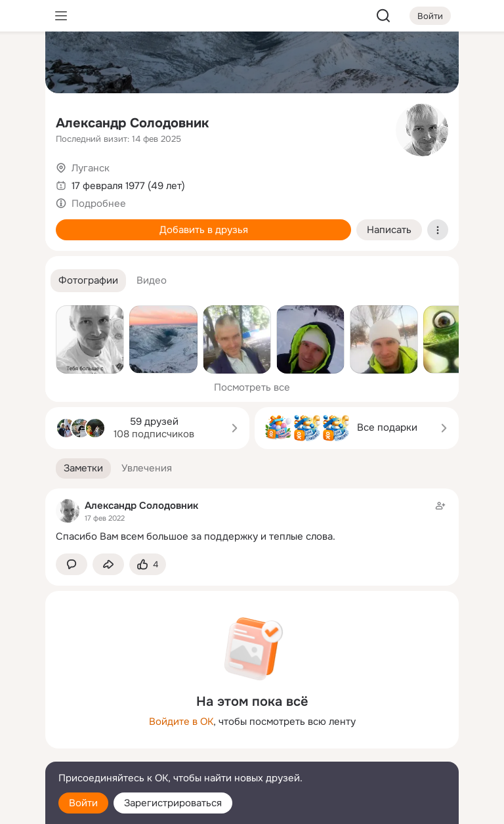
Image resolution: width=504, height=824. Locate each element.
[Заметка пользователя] (252, 521)
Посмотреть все (252, 387)
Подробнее (99, 204)
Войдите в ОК (181, 722)
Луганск (91, 168)
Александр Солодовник (132, 123)
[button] (88, 281)
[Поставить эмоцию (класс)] (148, 564)
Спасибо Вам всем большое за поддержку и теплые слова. (196, 536)
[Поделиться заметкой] (108, 564)
